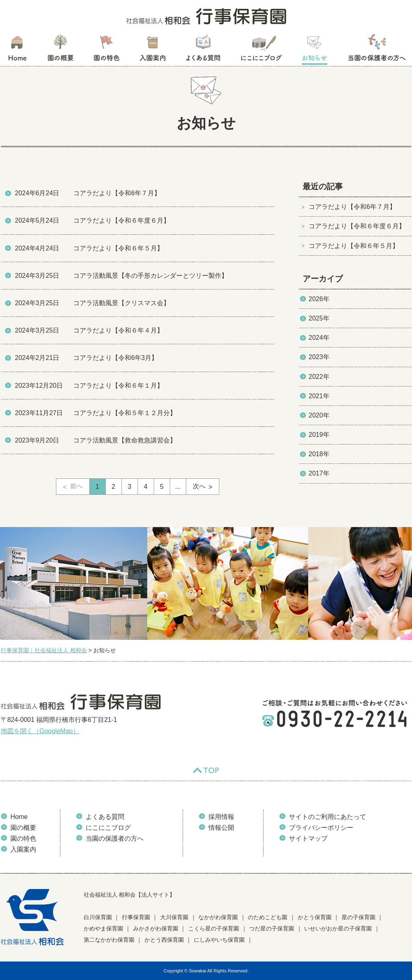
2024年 (319, 338)
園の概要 (61, 50)
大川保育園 (174, 917)
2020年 (319, 415)
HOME (17, 50)
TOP (206, 771)
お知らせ (314, 50)
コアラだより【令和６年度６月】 (357, 226)
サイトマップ (308, 838)
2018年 (319, 454)
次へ (199, 486)
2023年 (319, 357)
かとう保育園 (315, 917)
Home (19, 817)
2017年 (319, 473)
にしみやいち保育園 (219, 940)
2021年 (319, 396)
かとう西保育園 (164, 940)
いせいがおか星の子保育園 (338, 928)
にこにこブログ (261, 50)
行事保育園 (136, 917)
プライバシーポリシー (321, 828)
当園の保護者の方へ (376, 50)
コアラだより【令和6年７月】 (352, 207)
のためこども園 (268, 917)
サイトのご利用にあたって (328, 817)
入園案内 (153, 50)
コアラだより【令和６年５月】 (354, 246)
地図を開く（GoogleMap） (40, 731)
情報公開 (221, 828)
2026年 (319, 299)
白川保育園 (98, 917)
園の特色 (107, 50)
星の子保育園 (358, 917)
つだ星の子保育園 (272, 928)
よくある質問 (203, 50)
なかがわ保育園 (218, 917)
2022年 (319, 377)
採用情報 (221, 817)
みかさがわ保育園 (156, 928)
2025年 (319, 318)
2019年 (319, 435)
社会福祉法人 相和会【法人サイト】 (130, 895)
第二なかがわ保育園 (109, 940)
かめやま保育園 (103, 928)
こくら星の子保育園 (214, 928)
